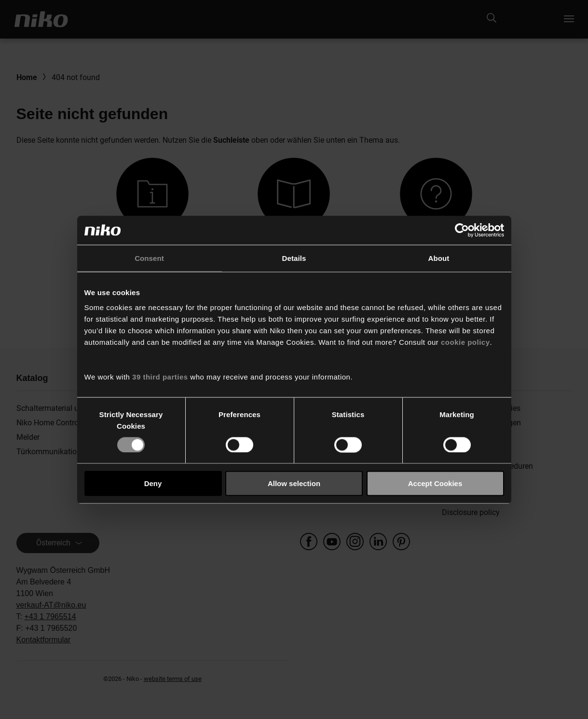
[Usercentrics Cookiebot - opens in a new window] (462, 230)
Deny (153, 483)
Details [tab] (294, 258)
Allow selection (294, 483)
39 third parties (160, 377)
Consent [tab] (149, 258)
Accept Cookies (435, 483)
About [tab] (439, 258)
